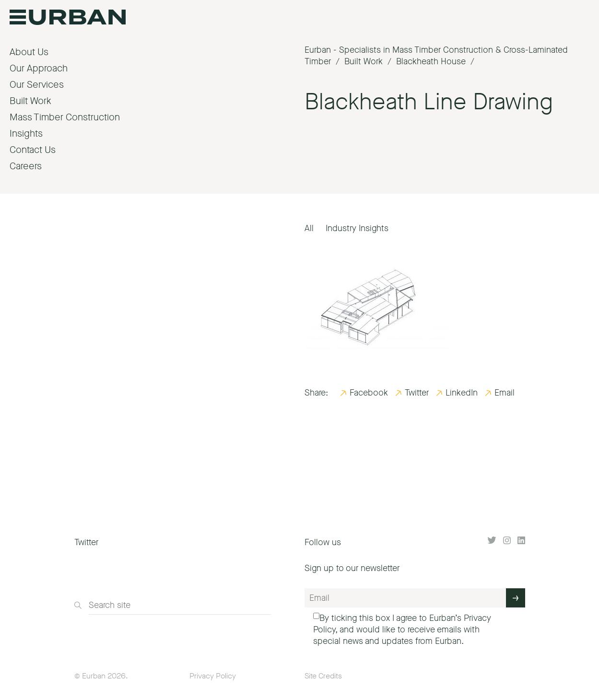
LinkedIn (462, 393)
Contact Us (33, 150)
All (309, 228)
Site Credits (323, 676)
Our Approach (39, 68)
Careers (26, 166)
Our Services (37, 85)
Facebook (369, 393)
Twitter (417, 393)
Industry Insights (357, 228)
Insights (26, 134)
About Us (29, 52)
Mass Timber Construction (65, 117)
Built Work (30, 101)
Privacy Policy (213, 676)
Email (505, 393)
